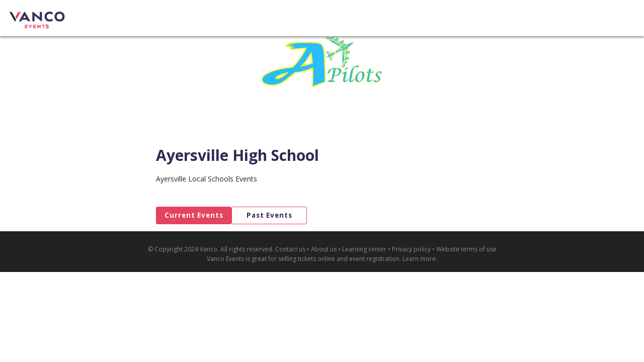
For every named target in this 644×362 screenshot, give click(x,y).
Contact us (290, 249)
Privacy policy (411, 249)
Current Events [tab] (194, 215)
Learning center (364, 249)
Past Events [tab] (269, 215)
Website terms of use (466, 249)
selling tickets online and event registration (339, 259)
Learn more (419, 259)
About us (324, 249)
